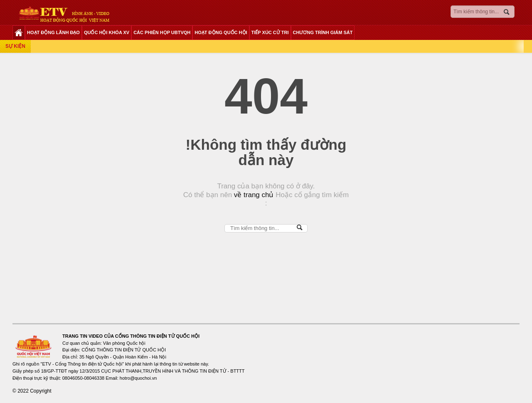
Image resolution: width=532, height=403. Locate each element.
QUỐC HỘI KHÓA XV (107, 32)
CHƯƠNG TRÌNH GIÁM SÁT (323, 32)
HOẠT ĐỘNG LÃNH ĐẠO (53, 32)
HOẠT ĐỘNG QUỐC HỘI (221, 32)
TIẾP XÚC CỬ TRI (270, 32)
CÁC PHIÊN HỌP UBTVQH (162, 32)
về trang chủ (253, 195)
